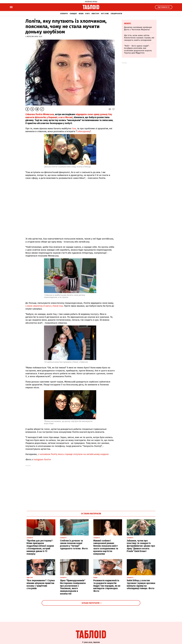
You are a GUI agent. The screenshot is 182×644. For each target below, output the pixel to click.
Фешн (81, 14)
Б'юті (87, 14)
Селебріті (64, 14)
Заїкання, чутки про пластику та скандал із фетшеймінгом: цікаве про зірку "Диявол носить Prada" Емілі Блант (141, 546)
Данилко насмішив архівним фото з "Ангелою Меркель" (138, 28)
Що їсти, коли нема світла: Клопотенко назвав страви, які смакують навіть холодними (139, 38)
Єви (74, 128)
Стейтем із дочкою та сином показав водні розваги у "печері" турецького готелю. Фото (74, 545)
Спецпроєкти (116, 14)
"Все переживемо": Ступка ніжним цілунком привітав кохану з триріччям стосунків (41, 584)
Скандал (73, 14)
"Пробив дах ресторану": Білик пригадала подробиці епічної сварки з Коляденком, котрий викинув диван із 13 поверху (40, 547)
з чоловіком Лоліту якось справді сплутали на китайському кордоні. (73, 454)
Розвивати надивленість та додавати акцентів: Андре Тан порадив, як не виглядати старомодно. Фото (107, 586)
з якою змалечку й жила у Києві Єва (44, 306)
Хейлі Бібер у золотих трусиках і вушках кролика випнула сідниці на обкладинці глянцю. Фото (141, 584)
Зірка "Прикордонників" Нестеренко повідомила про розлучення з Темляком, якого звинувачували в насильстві (73, 587)
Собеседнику (83, 131)
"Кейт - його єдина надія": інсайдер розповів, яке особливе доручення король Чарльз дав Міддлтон (138, 49)
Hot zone (105, 14)
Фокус (128, 24)
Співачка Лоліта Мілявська (40, 114)
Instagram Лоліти (43, 459)
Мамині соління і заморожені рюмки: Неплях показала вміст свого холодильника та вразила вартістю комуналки (106, 547)
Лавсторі (95, 14)
